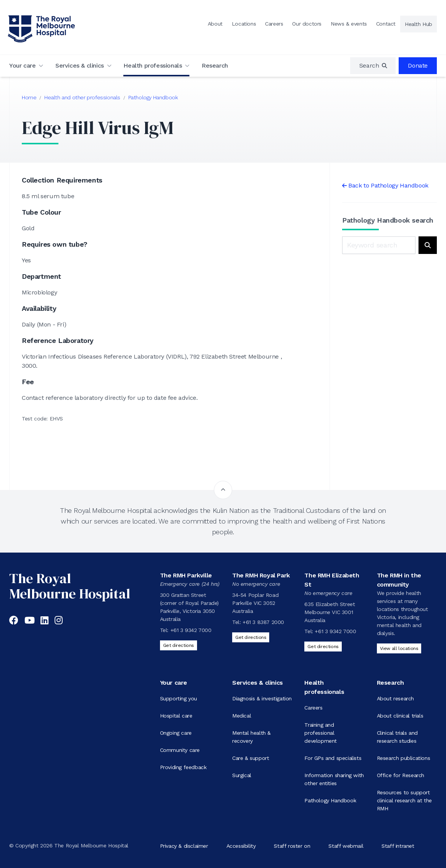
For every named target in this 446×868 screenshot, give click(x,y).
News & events (349, 24)
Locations (244, 24)
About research (395, 698)
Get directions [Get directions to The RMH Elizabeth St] (323, 647)
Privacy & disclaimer (184, 845)
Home (29, 97)
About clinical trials (400, 716)
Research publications (404, 758)
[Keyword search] (379, 245)
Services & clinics (80, 65)
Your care (22, 65)
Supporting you (179, 698)
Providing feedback (183, 767)
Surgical (242, 775)
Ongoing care (176, 733)
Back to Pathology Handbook (388, 185)
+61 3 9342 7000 (191, 630)
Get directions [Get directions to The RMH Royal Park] (251, 637)
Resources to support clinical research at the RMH (404, 800)
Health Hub (419, 24)
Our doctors (307, 24)
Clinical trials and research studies (397, 737)
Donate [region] (418, 65)
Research (215, 65)
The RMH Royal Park (261, 575)
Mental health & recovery (251, 737)
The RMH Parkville (186, 575)
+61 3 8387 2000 (263, 622)
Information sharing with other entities (334, 779)
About (215, 24)
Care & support (250, 758)
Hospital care (176, 716)
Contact (386, 24)
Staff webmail (346, 845)
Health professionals (153, 65)
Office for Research (401, 775)
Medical (242, 716)
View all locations (399, 648)
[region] (373, 66)
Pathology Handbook (153, 97)
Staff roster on (292, 845)
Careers (274, 24)
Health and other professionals (82, 97)
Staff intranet (398, 845)
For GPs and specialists (333, 758)
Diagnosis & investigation (262, 698)
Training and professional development (321, 733)
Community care (180, 750)
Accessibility (241, 845)
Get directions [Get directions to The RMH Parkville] (179, 645)
